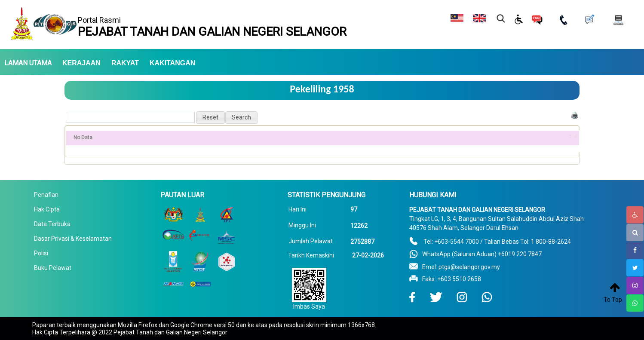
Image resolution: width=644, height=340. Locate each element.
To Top (613, 300)
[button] (210, 118)
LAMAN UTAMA (28, 63)
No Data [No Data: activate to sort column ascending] (83, 138)
